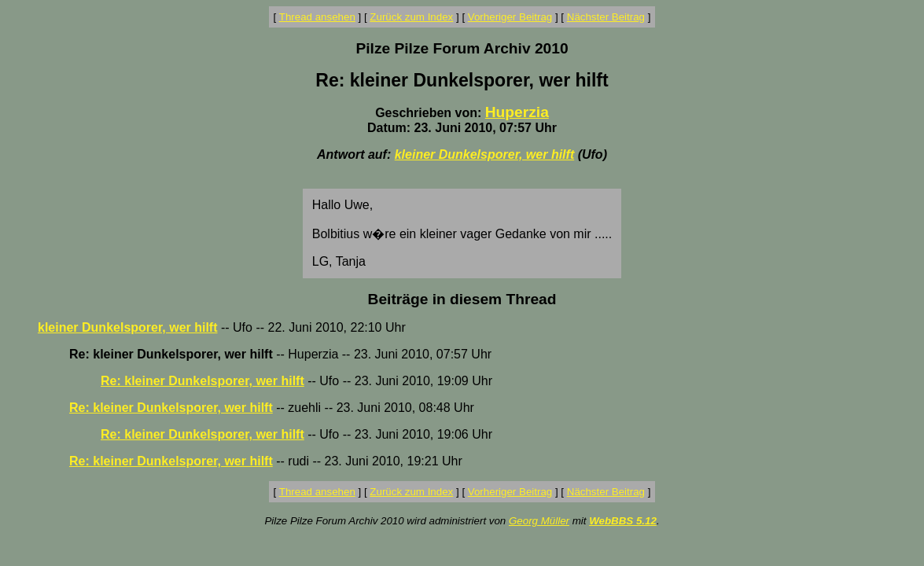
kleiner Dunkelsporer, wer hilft (485, 154)
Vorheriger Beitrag (510, 17)
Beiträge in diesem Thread (462, 299)
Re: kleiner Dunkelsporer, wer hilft (202, 381)
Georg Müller (539, 521)
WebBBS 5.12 (623, 521)
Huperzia (517, 112)
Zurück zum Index (411, 17)
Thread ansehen (317, 17)
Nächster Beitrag (606, 17)
